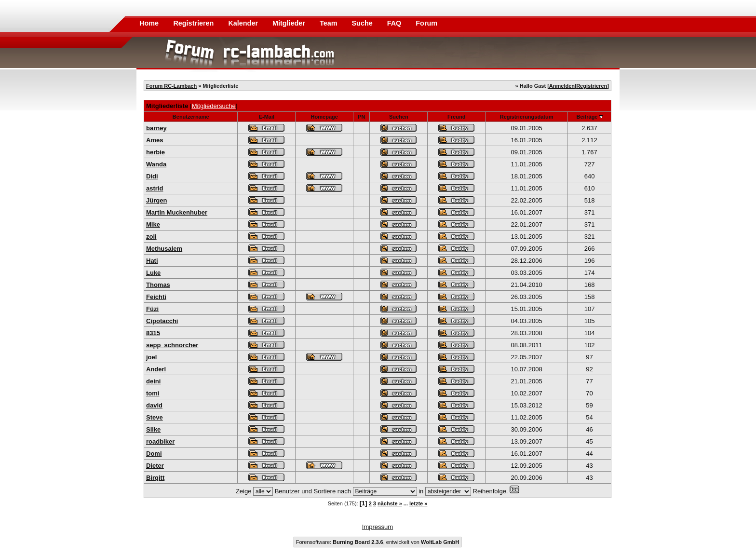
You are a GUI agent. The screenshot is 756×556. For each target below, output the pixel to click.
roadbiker (160, 441)
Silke (153, 429)
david (154, 405)
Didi (152, 176)
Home (149, 23)
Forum (426, 23)
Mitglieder (290, 23)
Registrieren (194, 23)
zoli (151, 237)
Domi (154, 454)
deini (153, 381)
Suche (363, 23)
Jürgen (156, 200)
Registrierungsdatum (527, 117)
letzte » (418, 503)
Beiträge (587, 117)
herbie (155, 152)
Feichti (156, 297)
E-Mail (267, 117)
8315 (153, 333)
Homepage (324, 117)
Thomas (158, 285)
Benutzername (191, 117)
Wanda (156, 164)
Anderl (156, 369)
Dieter (155, 466)
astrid (155, 188)
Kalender (244, 23)
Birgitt (155, 478)
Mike (153, 224)
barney (156, 128)
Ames (155, 140)
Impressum (378, 527)
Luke (153, 273)
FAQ (395, 23)
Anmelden (562, 86)
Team (330, 23)
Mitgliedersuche (214, 106)
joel (151, 357)
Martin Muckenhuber (177, 212)
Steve (155, 417)
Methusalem (164, 249)
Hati (152, 261)
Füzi (152, 309)
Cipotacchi (162, 321)
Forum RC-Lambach (171, 86)
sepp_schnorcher (172, 345)
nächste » (390, 503)
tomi (153, 393)
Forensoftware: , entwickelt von (378, 542)
